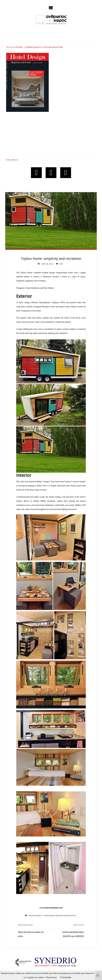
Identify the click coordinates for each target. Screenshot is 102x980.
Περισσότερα (51, 977)
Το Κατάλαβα (66, 977)
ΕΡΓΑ (61, 264)
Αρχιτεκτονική (35, 916)
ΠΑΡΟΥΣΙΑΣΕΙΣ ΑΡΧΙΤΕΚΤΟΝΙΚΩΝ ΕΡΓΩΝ (60, 916)
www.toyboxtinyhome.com (51, 908)
